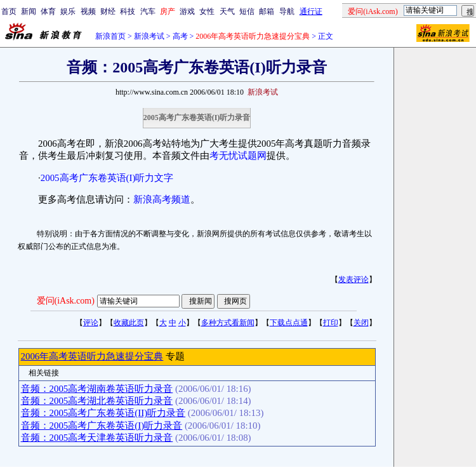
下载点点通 (289, 323)
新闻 (29, 11)
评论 (91, 323)
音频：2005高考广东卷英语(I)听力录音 (102, 426)
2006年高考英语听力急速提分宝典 (92, 356)
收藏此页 (129, 323)
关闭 (361, 323)
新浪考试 (149, 36)
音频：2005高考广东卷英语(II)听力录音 (103, 413)
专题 (174, 356)
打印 (331, 323)
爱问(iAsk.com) (66, 301)
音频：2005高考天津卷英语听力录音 (97, 438)
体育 (48, 11)
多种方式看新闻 (228, 323)
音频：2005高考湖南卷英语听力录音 (97, 389)
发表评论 (354, 279)
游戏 (187, 11)
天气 (227, 11)
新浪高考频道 (162, 199)
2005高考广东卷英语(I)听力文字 (107, 178)
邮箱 (267, 11)
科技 (128, 11)
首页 (9, 11)
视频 (88, 11)
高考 (180, 36)
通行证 (311, 11)
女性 (207, 11)
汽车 (148, 11)
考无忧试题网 (238, 156)
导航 (287, 11)
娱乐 (68, 11)
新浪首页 (110, 36)
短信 (247, 11)
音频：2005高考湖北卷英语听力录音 (97, 401)
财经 (108, 11)
